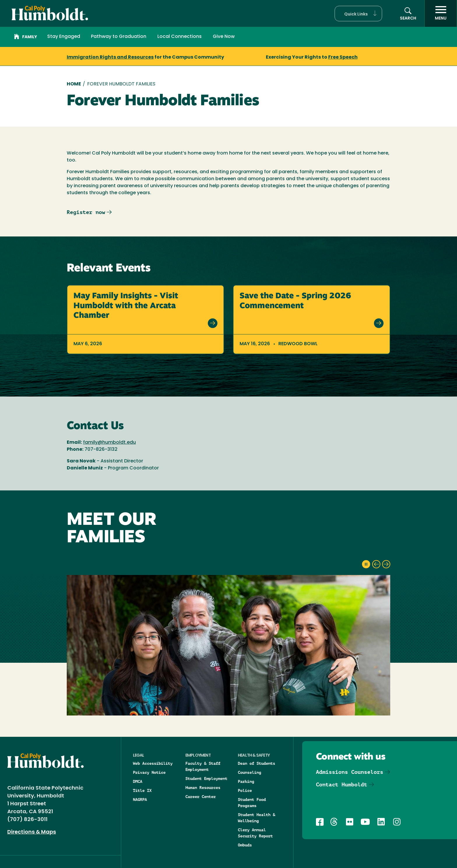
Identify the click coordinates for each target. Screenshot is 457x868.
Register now (86, 212)
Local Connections (180, 37)
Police (245, 790)
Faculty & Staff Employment (203, 766)
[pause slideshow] (366, 564)
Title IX (142, 790)
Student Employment (206, 778)
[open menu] (441, 13)
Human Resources (203, 788)
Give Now (224, 37)
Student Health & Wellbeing (256, 818)
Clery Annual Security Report (255, 833)
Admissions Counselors (350, 772)
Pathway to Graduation (119, 37)
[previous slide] (376, 564)
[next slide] (386, 564)
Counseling (249, 772)
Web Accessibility (153, 763)
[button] (358, 14)
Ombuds (245, 845)
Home (74, 84)
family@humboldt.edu (109, 443)
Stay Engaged (64, 37)
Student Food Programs (252, 803)
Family (26, 37)
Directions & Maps (32, 832)
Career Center (201, 797)
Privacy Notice (149, 772)
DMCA (138, 781)
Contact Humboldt (342, 784)
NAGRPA (140, 799)
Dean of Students (256, 763)
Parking (246, 781)
